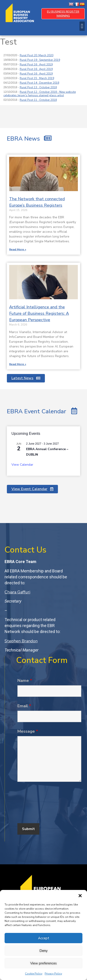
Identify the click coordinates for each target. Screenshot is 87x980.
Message (28, 731)
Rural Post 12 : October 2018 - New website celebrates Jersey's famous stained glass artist (40, 94)
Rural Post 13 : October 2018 (38, 87)
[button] (80, 896)
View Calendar (22, 465)
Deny (43, 951)
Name (25, 681)
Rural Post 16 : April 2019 (36, 64)
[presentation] (52, 806)
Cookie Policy (34, 974)
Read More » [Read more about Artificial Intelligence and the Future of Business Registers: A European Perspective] (18, 364)
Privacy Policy (53, 974)
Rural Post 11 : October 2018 (38, 100)
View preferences (43, 963)
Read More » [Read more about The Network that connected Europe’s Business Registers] (18, 249)
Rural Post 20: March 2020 (37, 55)
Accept (44, 938)
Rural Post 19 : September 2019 (40, 60)
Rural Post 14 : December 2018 (39, 83)
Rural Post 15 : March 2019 (37, 78)
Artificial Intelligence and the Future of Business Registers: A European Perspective (39, 313)
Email (24, 706)
